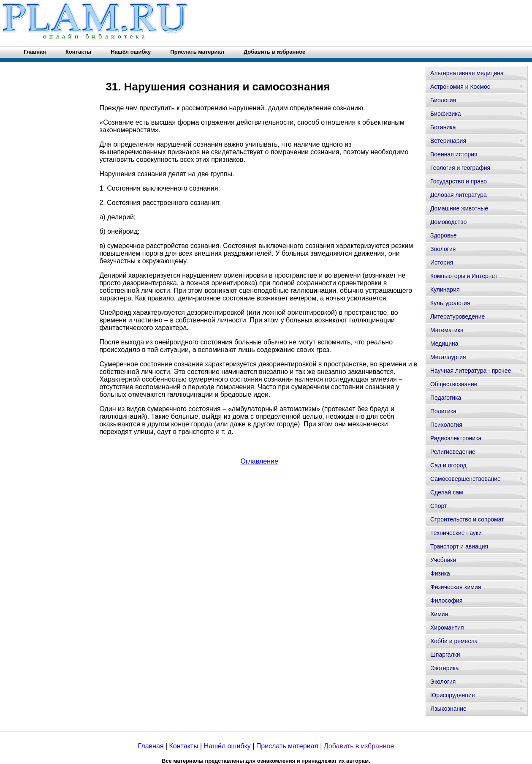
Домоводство (448, 222)
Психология (446, 425)
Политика (443, 411)
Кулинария (445, 289)
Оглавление (259, 461)
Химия (439, 614)
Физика (440, 573)
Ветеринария (448, 141)
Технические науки (456, 533)
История (442, 262)
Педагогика (446, 398)
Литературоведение (457, 317)
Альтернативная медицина (467, 73)
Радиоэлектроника (456, 438)
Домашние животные (459, 208)
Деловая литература (459, 195)
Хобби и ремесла (454, 641)
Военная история (454, 154)
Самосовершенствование (465, 479)
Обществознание (454, 384)
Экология (443, 682)
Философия (446, 600)
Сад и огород (448, 465)
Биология (443, 100)
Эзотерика (445, 668)
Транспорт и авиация (459, 546)
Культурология (450, 303)
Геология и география (460, 168)
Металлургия (448, 357)
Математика (447, 330)
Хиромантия (447, 628)
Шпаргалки (445, 655)
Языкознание (448, 709)
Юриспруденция (453, 695)
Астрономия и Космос (460, 87)
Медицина (444, 344)
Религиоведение (453, 452)
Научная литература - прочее (471, 371)
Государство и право (459, 181)
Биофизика (446, 114)
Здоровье (444, 235)
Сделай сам (447, 492)
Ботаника (443, 127)
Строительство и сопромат (467, 519)
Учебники (443, 560)
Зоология (443, 249)
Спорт (438, 506)
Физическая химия (456, 587)
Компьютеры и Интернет (464, 276)
